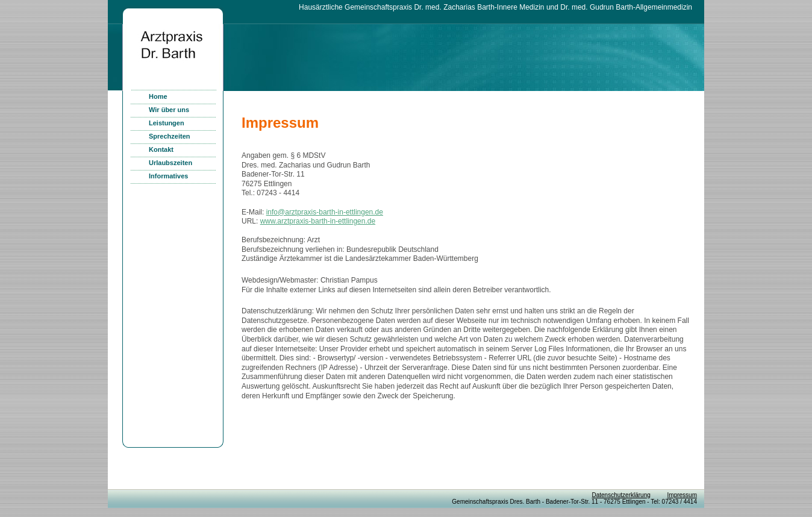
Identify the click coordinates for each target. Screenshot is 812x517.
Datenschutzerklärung (621, 495)
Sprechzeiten (169, 136)
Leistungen (167, 123)
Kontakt (161, 149)
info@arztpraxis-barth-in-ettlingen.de (325, 212)
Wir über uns (169, 110)
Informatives (168, 176)
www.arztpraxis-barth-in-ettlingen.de (318, 221)
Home (158, 96)
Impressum (682, 495)
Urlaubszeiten (170, 163)
